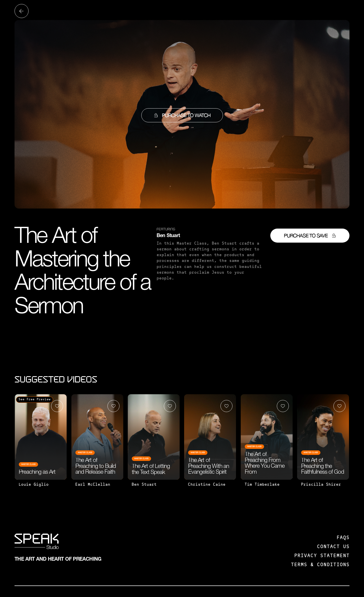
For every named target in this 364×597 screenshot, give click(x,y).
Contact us (333, 547)
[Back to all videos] (22, 11)
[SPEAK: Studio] (37, 542)
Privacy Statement (322, 556)
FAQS (343, 538)
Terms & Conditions (320, 565)
